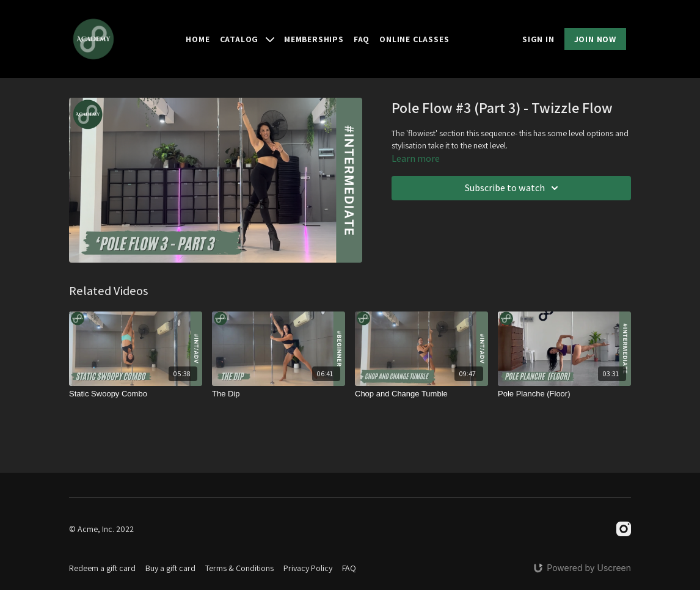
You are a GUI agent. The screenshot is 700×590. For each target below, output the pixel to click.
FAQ (362, 39)
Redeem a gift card (102, 568)
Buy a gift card (170, 568)
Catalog (247, 39)
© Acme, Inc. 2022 (101, 529)
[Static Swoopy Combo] (136, 394)
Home (198, 39)
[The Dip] (279, 394)
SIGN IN (538, 39)
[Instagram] (624, 529)
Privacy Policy (308, 568)
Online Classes (414, 39)
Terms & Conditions (239, 568)
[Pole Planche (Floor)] (564, 394)
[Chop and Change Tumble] (421, 394)
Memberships (314, 39)
